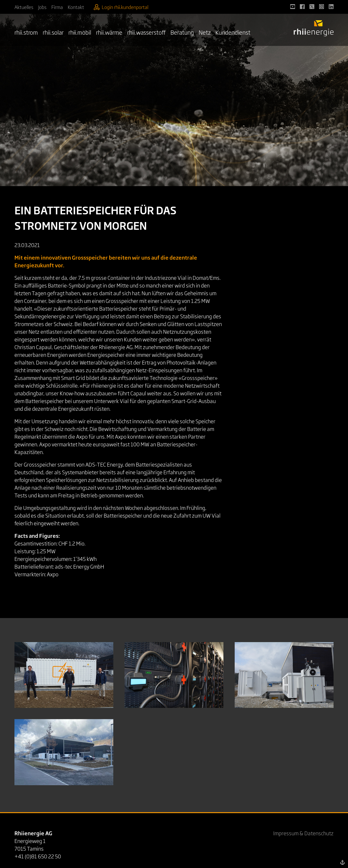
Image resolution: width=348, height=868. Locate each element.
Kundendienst (233, 32)
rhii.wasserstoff (146, 32)
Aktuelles (24, 7)
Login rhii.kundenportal (121, 7)
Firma (57, 7)
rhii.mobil (80, 32)
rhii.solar (53, 32)
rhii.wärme (109, 32)
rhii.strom (26, 32)
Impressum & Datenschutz (303, 833)
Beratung (182, 32)
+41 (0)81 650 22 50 (38, 856)
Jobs (42, 7)
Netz (205, 32)
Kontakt (76, 7)
